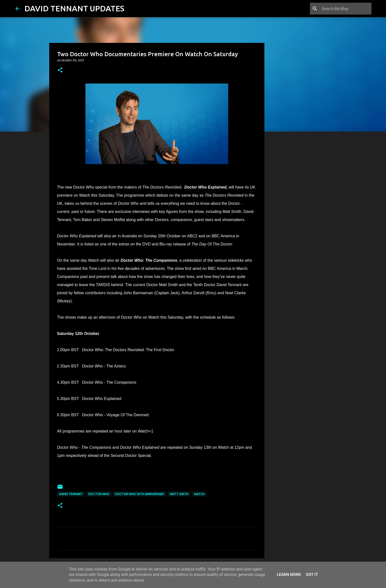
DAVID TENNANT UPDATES (74, 8)
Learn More (289, 575)
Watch (199, 494)
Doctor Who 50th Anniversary (140, 494)
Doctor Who (99, 494)
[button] (60, 70)
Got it (312, 575)
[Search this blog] (346, 9)
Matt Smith (179, 494)
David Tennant (71, 494)
